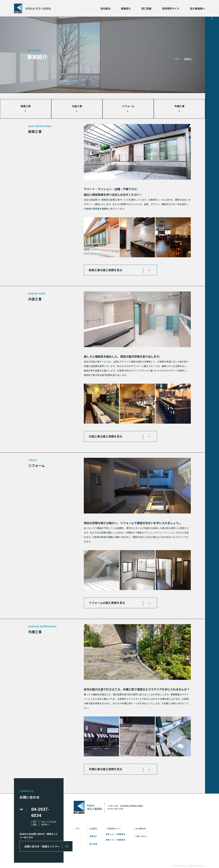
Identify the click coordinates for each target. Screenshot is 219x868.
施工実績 (146, 8)
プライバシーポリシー (197, 856)
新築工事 (26, 106)
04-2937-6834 (45, 811)
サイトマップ (178, 856)
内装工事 (77, 106)
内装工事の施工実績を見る (107, 437)
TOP (176, 59)
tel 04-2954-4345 (133, 811)
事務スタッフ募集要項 (133, 842)
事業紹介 (126, 8)
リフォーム (128, 106)
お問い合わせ (159, 838)
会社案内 (105, 8)
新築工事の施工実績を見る (107, 270)
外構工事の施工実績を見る (107, 771)
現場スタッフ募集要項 (133, 836)
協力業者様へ (197, 8)
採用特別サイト (171, 8)
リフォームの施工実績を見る (108, 604)
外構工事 (179, 106)
